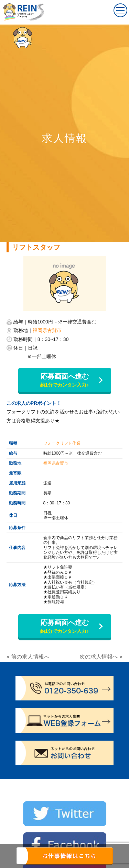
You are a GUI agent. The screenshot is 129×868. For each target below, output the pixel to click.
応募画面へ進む (65, 381)
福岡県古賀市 (47, 330)
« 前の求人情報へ (28, 657)
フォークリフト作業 (62, 443)
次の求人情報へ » (101, 657)
